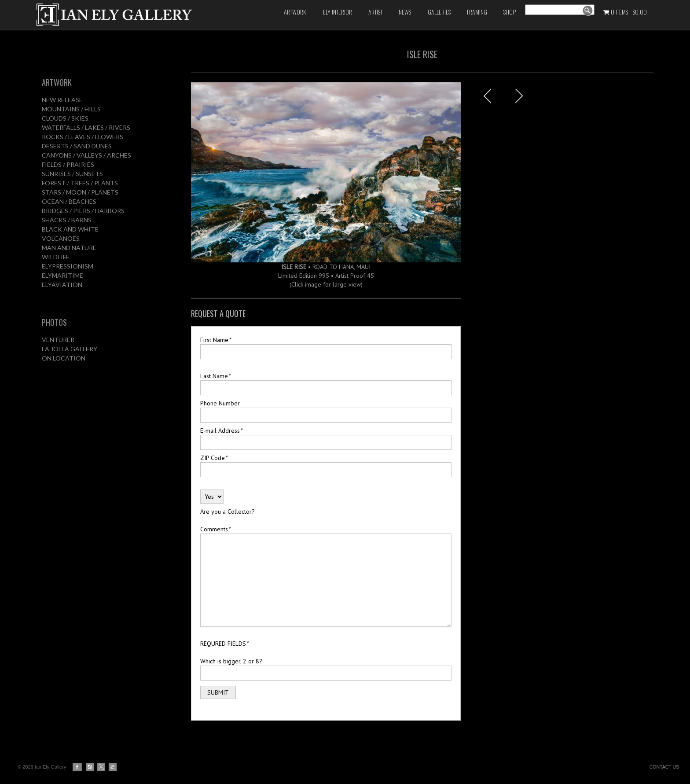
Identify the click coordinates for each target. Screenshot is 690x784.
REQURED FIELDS (224, 644)
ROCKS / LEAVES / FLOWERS (83, 137)
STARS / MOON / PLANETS (80, 192)
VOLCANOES (61, 238)
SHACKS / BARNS (67, 220)
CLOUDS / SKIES (65, 118)
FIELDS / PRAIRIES (68, 164)
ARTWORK (57, 82)
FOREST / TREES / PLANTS (80, 183)
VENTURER (58, 340)
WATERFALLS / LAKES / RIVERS (86, 127)
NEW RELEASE (62, 100)
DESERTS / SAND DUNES (77, 146)
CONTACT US (664, 767)
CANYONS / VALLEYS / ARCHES (86, 155)
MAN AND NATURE (69, 248)
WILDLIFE (56, 257)
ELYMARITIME (62, 275)
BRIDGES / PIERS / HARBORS (83, 211)
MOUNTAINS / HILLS (71, 109)
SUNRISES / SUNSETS (72, 174)
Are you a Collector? (228, 512)
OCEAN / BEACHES (69, 201)
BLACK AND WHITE (70, 229)
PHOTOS (54, 322)
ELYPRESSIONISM (68, 266)
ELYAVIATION (62, 285)
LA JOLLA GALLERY (70, 349)
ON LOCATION (64, 358)
